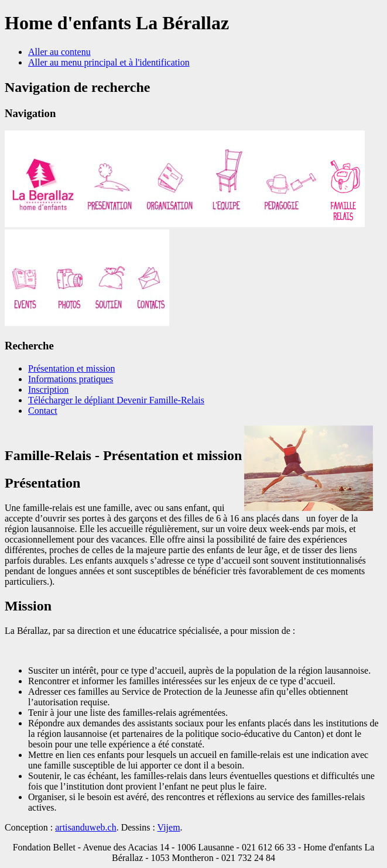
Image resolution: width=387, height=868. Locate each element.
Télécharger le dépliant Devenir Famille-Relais (116, 400)
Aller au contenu (59, 52)
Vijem (169, 827)
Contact (43, 411)
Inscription (48, 390)
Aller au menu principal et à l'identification (109, 62)
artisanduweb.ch (85, 827)
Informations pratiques (71, 379)
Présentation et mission (71, 368)
